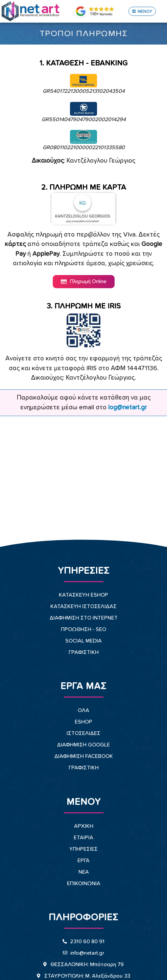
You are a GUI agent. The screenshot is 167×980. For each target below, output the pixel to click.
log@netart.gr (127, 407)
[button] (142, 11)
